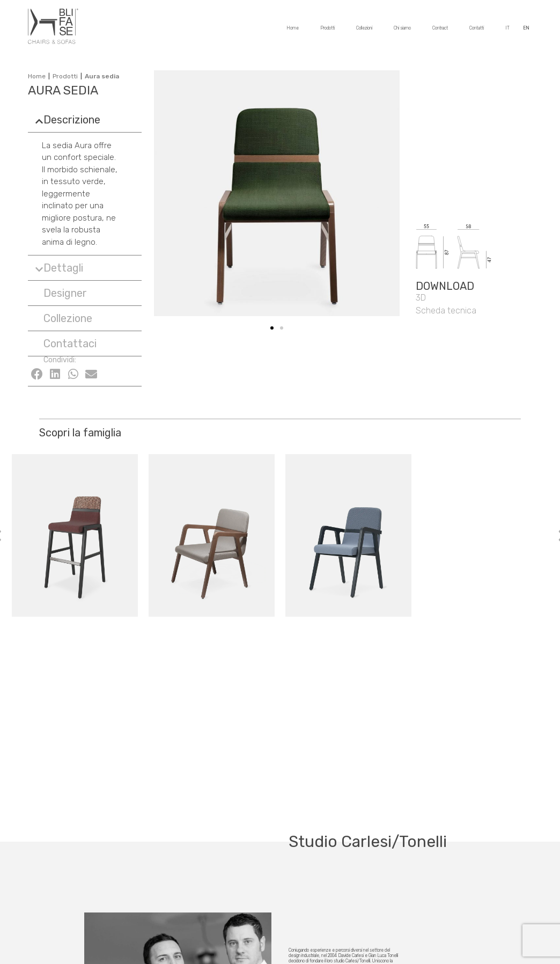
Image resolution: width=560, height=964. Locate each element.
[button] (61, 293)
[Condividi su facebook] (37, 374)
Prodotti (327, 32)
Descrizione (72, 120)
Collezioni (364, 32)
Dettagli (63, 268)
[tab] (84, 120)
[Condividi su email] (91, 374)
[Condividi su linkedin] (55, 374)
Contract (440, 32)
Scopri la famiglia (80, 433)
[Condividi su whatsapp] (73, 374)
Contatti (477, 32)
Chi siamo (402, 32)
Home (293, 32)
